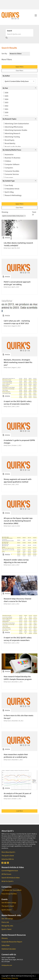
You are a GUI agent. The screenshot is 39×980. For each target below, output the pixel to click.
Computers (8, 168)
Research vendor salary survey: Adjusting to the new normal (16, 561)
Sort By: (4, 54)
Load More (19, 811)
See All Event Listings (9, 902)
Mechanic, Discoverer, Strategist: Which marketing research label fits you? (18, 362)
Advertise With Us (8, 859)
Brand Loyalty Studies (12, 147)
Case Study (8, 185)
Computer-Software (11, 164)
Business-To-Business (12, 158)
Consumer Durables (11, 171)
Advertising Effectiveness (13, 127)
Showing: (5, 212)
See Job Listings (7, 918)
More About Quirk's (8, 852)
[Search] (19, 34)
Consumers (8, 178)
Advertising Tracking (11, 137)
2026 (6, 93)
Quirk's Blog (8, 192)
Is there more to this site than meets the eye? (19, 717)
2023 (6, 102)
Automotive (8, 154)
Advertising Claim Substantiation (16, 124)
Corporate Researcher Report (12, 942)
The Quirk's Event (8, 856)
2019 (6, 116)
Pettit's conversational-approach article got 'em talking (17, 283)
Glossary (5, 938)
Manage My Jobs (7, 926)
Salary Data (6, 945)
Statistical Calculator (9, 949)
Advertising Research (12, 133)
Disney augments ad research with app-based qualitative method (18, 480)
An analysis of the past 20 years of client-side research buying (17, 795)
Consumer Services (11, 174)
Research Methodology (12, 195)
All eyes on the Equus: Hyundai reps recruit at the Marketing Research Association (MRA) (18, 521)
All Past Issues (6, 874)
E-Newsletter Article (11, 189)
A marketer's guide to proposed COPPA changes (19, 442)
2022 (6, 106)
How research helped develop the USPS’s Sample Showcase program (18, 678)
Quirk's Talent (6, 929)
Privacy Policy (6, 978)
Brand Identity (9, 143)
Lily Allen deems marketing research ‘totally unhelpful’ (18, 244)
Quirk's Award (6, 910)
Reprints (15, 978)
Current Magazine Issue (10, 870)
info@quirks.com (7, 965)
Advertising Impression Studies (15, 130)
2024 (6, 99)
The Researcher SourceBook (11, 890)
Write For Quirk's (7, 881)
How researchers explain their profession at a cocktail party (16, 756)
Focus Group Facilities (9, 894)
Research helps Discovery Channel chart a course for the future (17, 600)
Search (10, 31)
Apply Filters (19, 67)
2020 (6, 112)
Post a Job (5, 922)
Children (7, 161)
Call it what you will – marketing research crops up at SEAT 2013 (17, 322)
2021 (6, 109)
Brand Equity (9, 140)
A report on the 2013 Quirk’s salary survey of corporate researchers (18, 403)
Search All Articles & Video (11, 878)
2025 (6, 96)
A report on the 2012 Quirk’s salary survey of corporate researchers (18, 639)
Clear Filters (19, 71)
